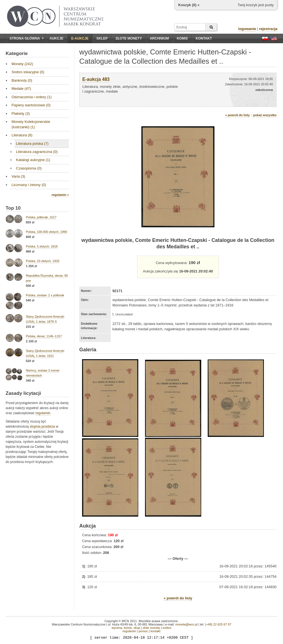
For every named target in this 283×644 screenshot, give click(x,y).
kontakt (155, 631)
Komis (182, 38)
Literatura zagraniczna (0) (37, 152)
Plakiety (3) (21, 114)
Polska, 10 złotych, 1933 (43, 261)
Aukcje (56, 38)
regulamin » (60, 195)
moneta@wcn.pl (186, 624)
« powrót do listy (237, 115)
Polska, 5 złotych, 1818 (42, 246)
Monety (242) (22, 64)
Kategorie (17, 53)
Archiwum (159, 38)
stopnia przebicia (42, 427)
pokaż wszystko (265, 115)
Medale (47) (21, 89)
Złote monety (129, 38)
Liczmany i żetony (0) (29, 185)
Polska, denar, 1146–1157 (44, 336)
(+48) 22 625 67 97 (218, 624)
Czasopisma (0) (29, 168)
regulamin (43, 413)
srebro (167, 628)
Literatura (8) (22, 135)
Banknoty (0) (22, 80)
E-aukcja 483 (96, 79)
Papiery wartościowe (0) (31, 105)
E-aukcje (80, 38)
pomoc (143, 631)
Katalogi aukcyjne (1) (33, 160)
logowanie (247, 29)
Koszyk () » (189, 5)
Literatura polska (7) (32, 144)
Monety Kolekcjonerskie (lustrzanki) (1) (31, 124)
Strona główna (27, 38)
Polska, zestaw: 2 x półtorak (45, 295)
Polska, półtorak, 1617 (41, 217)
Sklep (102, 38)
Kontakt (204, 38)
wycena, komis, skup (126, 628)
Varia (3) (18, 176)
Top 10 (13, 208)
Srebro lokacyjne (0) (28, 72)
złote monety (151, 628)
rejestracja (268, 29)
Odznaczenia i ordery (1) (31, 97)
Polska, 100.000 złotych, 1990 (47, 232)
